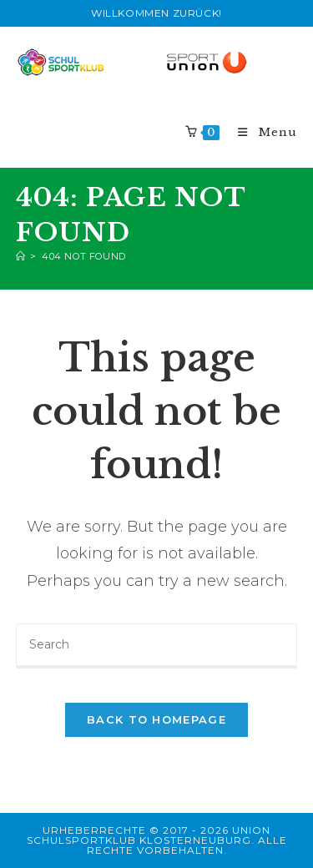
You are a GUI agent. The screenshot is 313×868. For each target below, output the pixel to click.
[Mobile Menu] (260, 132)
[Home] (21, 256)
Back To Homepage (156, 719)
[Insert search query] (157, 646)
